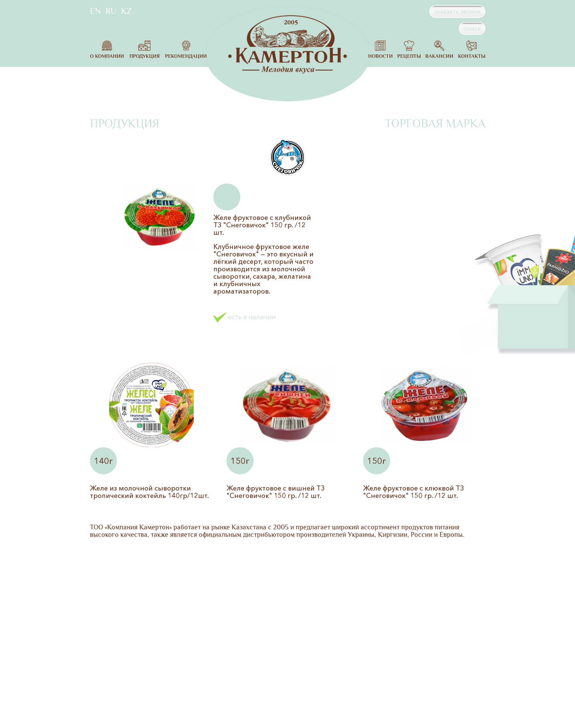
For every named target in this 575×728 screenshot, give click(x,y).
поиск (472, 28)
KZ (126, 11)
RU (111, 11)
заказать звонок (457, 11)
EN (95, 11)
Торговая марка (435, 124)
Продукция (125, 124)
